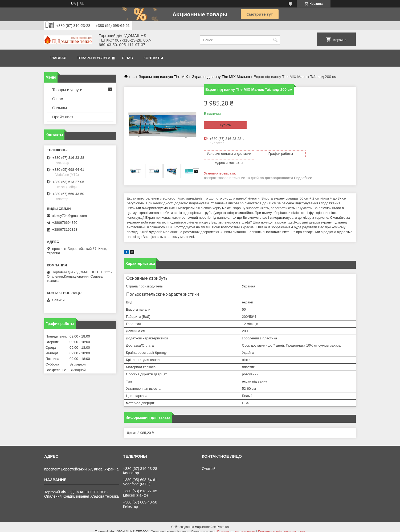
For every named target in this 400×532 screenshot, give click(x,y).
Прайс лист (63, 117)
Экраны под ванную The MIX (163, 77)
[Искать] (275, 40)
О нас (128, 58)
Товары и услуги (94, 58)
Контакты (153, 58)
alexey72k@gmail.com (69, 216)
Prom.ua (223, 522)
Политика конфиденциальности (282, 527)
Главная (58, 58)
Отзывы (60, 108)
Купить (225, 125)
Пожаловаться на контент (236, 527)
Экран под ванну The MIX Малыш (221, 77)
